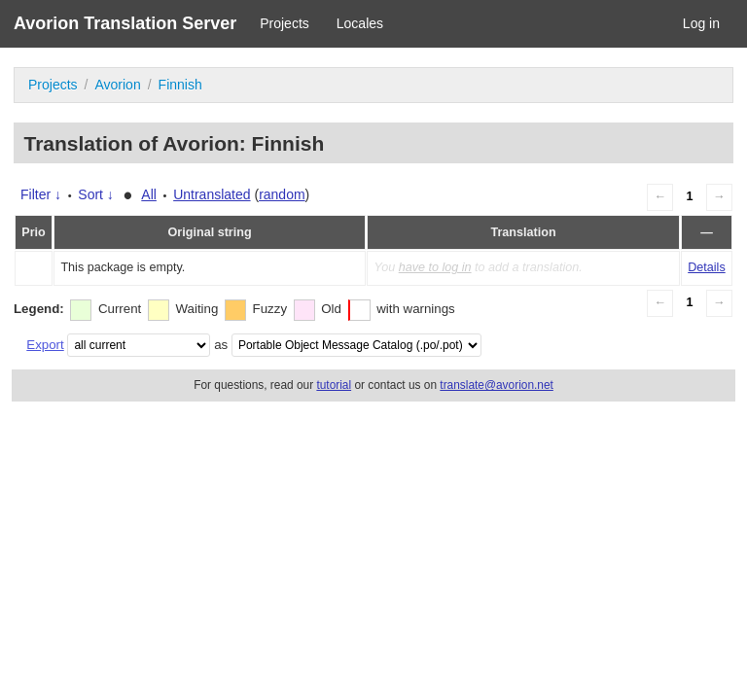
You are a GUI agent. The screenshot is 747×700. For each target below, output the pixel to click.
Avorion (117, 85)
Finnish (180, 85)
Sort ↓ (96, 194)
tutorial (334, 385)
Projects (285, 23)
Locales (360, 23)
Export (45, 345)
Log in (701, 23)
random (282, 194)
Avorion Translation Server (125, 23)
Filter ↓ (41, 194)
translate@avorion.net (497, 385)
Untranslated (212, 194)
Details (707, 267)
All (149, 194)
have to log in (435, 267)
